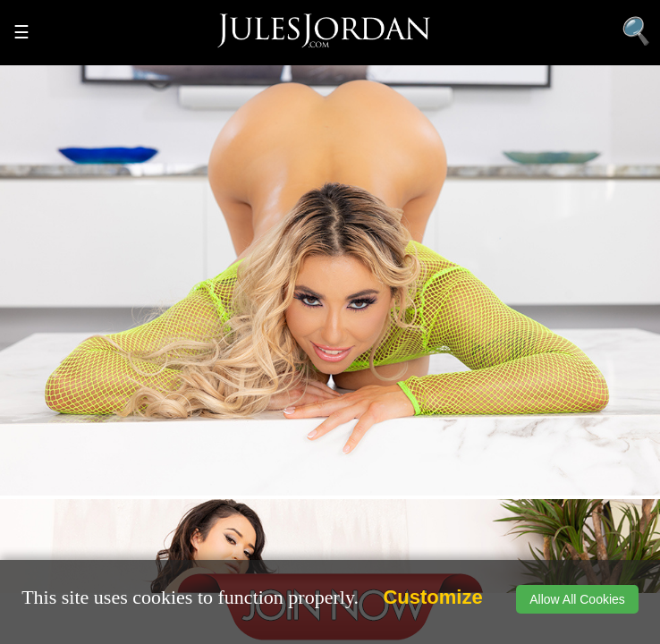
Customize (432, 597)
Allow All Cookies (577, 599)
